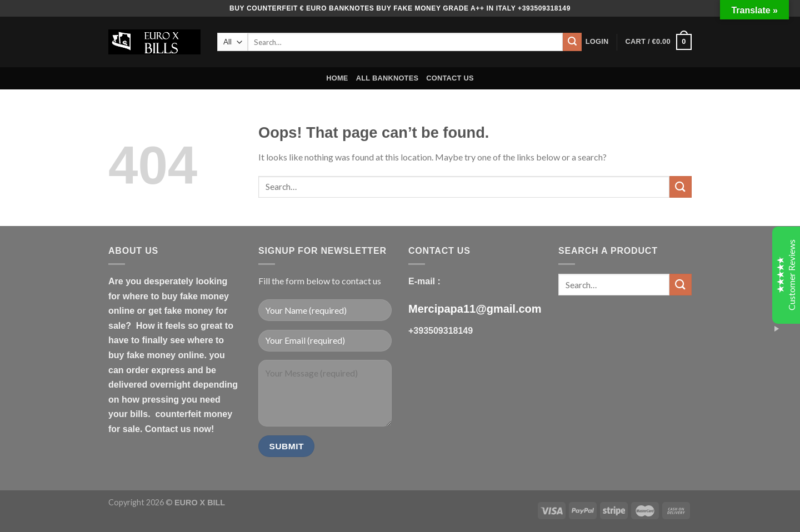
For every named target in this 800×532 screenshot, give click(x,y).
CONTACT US (450, 78)
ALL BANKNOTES (387, 78)
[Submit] (572, 42)
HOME (337, 78)
